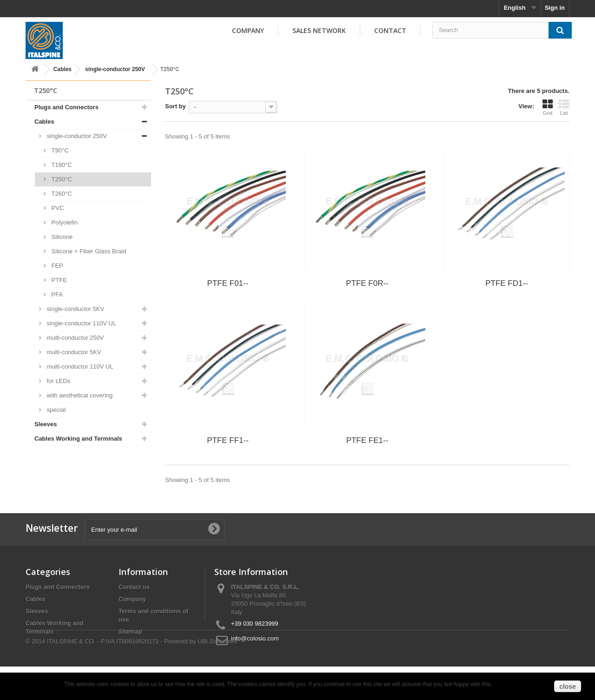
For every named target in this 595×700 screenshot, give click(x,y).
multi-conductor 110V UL (79, 367)
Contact (390, 30)
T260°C (61, 194)
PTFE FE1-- (367, 440)
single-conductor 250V (115, 69)
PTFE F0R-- (367, 283)
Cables (63, 69)
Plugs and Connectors (66, 107)
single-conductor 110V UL (81, 323)
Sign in (555, 8)
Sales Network (319, 30)
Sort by (175, 106)
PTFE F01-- (228, 283)
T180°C (61, 165)
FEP (56, 266)
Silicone (61, 237)
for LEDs (58, 381)
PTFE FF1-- (228, 440)
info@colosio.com (255, 638)
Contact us (134, 587)
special (55, 410)
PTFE (58, 280)
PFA (56, 294)
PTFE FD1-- (507, 283)
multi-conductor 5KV (73, 352)
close (568, 687)
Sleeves (46, 424)
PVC (57, 208)
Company (248, 30)
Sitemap (130, 631)
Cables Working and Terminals (78, 439)
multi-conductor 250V (74, 338)
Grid (548, 107)
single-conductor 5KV (75, 309)
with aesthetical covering (79, 395)
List (564, 107)
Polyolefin (64, 222)
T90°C (59, 150)
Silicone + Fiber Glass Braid (88, 251)
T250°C (61, 179)
